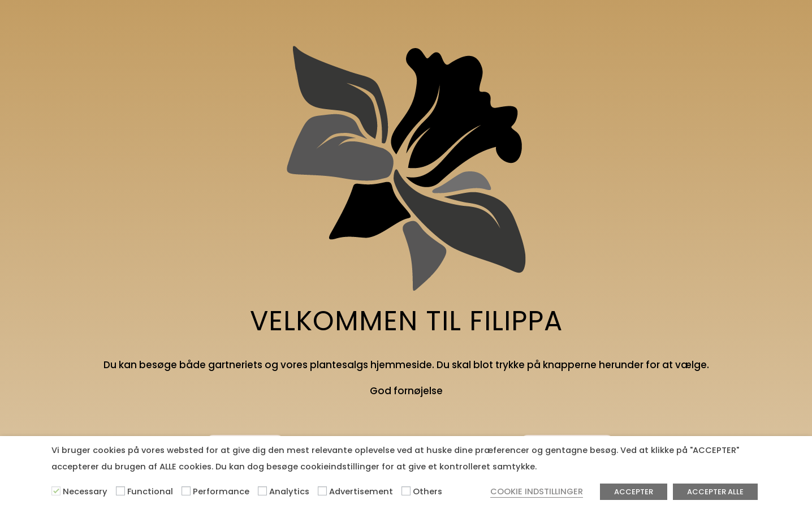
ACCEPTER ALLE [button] (715, 492)
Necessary (85, 491)
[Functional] (120, 491)
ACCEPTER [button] (634, 492)
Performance (221, 491)
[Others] (406, 491)
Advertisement (361, 491)
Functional (150, 491)
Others (427, 491)
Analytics (289, 491)
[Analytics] (262, 491)
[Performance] (186, 491)
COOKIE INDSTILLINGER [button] (537, 491)
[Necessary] (56, 491)
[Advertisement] (322, 491)
